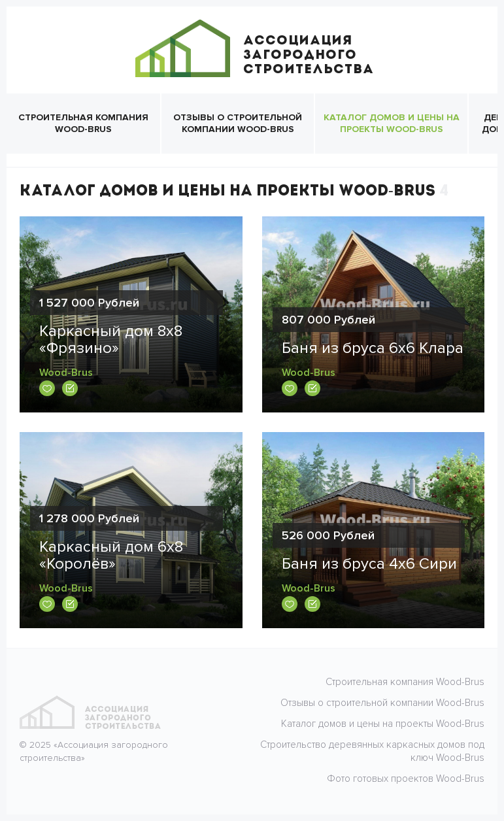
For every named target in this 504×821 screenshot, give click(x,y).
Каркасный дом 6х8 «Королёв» (111, 555)
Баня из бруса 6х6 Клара (373, 348)
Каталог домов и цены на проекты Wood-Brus (392, 123)
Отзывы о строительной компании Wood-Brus (238, 123)
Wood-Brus (66, 373)
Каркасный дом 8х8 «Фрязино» (111, 340)
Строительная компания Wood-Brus (83, 123)
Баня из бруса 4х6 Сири (369, 564)
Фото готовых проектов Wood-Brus (406, 779)
